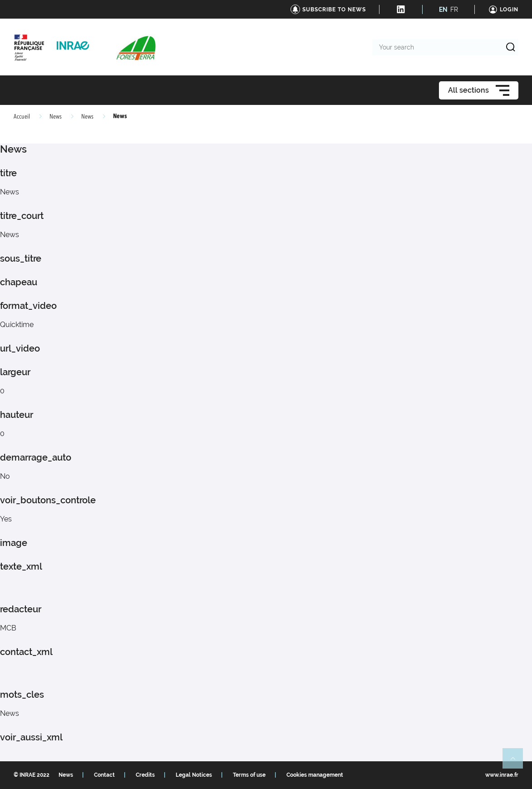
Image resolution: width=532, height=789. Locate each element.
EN (443, 10)
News (56, 117)
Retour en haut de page (517, 762)
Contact (104, 775)
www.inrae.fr (502, 775)
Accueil (22, 117)
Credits (145, 775)
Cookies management (315, 775)
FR (454, 10)
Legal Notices (194, 775)
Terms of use (249, 775)
